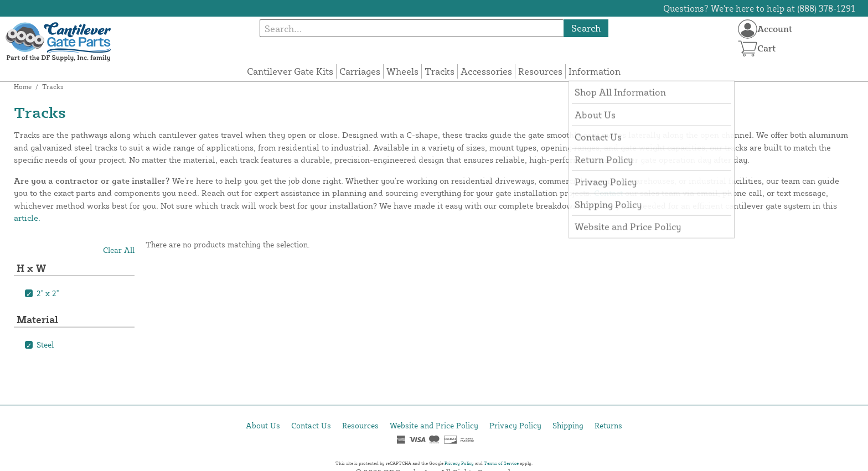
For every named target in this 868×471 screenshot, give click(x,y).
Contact (608, 193)
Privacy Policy (515, 425)
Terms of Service (501, 463)
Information (595, 71)
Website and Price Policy (434, 425)
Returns (608, 425)
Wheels (402, 71)
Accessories (486, 71)
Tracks (440, 71)
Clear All (119, 250)
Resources (540, 71)
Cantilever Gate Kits (290, 71)
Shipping (568, 425)
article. (27, 218)
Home (23, 87)
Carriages (360, 71)
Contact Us (311, 425)
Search (586, 28)
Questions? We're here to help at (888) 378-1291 (759, 8)
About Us (263, 425)
